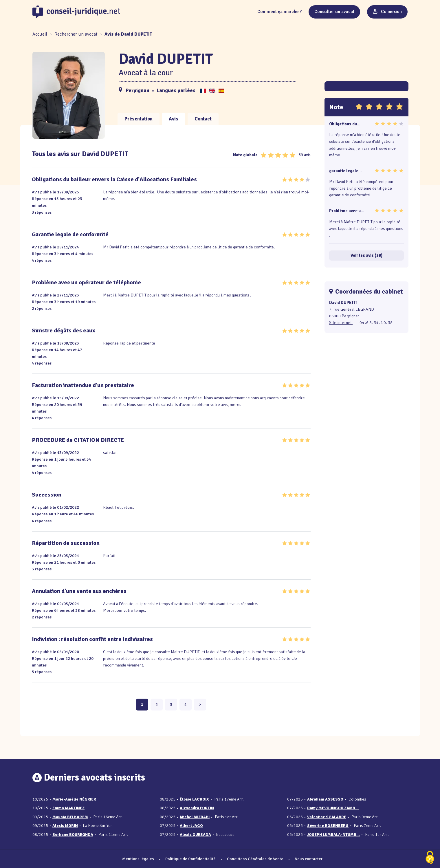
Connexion (387, 12)
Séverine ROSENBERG (328, 826)
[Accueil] (40, 34)
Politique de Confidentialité (190, 859)
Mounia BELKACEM (70, 817)
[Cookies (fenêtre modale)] (430, 858)
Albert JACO (191, 826)
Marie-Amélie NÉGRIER (74, 799)
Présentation (139, 119)
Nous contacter (309, 859)
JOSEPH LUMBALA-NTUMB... (333, 835)
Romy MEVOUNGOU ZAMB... (333, 808)
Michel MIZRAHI (195, 817)
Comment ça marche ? (279, 12)
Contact (203, 119)
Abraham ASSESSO (325, 799)
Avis (174, 119)
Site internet (341, 323)
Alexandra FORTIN (197, 808)
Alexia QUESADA (195, 835)
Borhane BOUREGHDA (73, 835)
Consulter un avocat (334, 12)
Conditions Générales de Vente (255, 859)
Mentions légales (138, 859)
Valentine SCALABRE (327, 817)
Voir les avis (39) (366, 255)
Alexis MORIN (65, 826)
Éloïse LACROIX (194, 799)
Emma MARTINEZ (68, 808)
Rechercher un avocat (76, 34)
